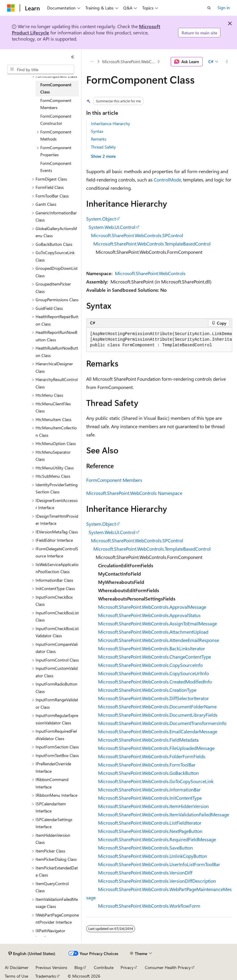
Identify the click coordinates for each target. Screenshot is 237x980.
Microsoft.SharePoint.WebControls (150, 273)
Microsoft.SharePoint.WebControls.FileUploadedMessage (156, 748)
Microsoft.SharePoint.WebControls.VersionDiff (145, 873)
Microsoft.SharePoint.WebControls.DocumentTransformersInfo (162, 723)
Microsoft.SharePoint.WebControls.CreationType (147, 690)
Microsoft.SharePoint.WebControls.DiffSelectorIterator (153, 698)
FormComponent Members (114, 480)
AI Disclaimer (17, 967)
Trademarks (46, 976)
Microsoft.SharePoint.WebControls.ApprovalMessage (152, 607)
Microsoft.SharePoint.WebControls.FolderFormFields (152, 756)
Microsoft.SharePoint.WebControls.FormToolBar (147, 765)
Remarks (99, 139)
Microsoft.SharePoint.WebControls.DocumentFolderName (157, 706)
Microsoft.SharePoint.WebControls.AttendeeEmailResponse (158, 640)
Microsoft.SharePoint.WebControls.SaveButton (145, 848)
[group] (159, 340)
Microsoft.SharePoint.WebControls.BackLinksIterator (152, 648)
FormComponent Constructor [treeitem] (56, 120)
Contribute (104, 967)
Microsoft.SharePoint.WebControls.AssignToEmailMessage (157, 623)
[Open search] (209, 8)
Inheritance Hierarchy (111, 124)
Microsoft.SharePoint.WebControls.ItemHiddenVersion (153, 806)
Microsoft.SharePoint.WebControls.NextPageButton (150, 831)
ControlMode (167, 180)
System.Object (101, 219)
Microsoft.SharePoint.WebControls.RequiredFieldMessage (157, 839)
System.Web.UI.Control (112, 227)
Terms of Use (16, 976)
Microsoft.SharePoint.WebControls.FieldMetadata (148, 740)
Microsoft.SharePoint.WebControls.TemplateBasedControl (152, 244)
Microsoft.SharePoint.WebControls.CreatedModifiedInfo (155, 682)
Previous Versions (51, 967)
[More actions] (227, 62)
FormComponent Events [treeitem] (56, 167)
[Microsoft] (11, 8)
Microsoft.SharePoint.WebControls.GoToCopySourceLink (156, 781)
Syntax (97, 131)
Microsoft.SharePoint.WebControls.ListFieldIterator (150, 823)
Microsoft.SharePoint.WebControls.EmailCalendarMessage (158, 731)
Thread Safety (103, 147)
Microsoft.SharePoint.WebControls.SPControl (137, 235)
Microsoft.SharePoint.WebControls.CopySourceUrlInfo (153, 673)
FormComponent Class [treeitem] (56, 88)
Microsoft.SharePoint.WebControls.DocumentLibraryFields (158, 715)
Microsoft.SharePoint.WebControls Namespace (129, 62)
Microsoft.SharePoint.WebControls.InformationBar (149, 789)
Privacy (127, 967)
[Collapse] (73, 57)
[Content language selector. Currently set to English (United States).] (32, 954)
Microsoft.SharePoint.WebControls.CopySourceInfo (150, 665)
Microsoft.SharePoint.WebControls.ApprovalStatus (149, 615)
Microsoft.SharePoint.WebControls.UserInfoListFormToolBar (159, 864)
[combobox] (41, 69)
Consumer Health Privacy (168, 967)
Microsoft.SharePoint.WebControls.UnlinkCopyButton (153, 856)
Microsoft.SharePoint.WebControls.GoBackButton (148, 773)
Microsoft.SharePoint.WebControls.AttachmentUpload (153, 632)
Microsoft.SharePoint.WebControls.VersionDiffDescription (157, 881)
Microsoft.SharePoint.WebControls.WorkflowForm (149, 906)
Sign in (224, 8)
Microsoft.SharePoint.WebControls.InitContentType (150, 798)
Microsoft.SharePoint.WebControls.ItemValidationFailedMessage (164, 814)
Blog (78, 967)
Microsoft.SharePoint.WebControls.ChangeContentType (154, 657)
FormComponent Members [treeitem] (56, 104)
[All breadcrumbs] (91, 62)
